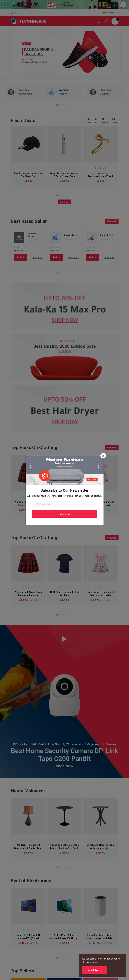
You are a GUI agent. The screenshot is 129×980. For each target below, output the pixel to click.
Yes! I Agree (95, 970)
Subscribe (65, 514)
